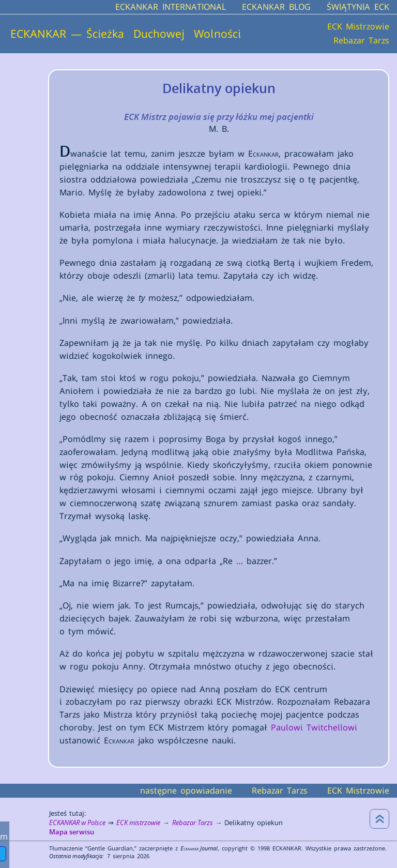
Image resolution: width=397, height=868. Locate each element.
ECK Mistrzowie (358, 27)
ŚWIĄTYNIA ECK (358, 7)
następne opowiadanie (186, 790)
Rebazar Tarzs (361, 40)
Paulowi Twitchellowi (314, 727)
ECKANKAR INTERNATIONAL (171, 7)
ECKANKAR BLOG (276, 7)
